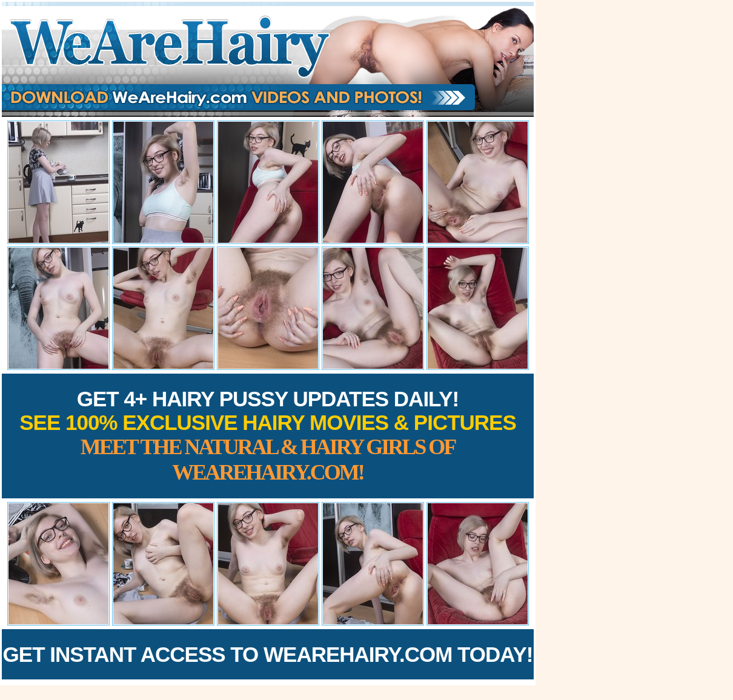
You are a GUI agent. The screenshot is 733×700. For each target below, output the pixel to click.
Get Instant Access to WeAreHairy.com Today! (268, 654)
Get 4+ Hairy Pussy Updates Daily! (268, 436)
